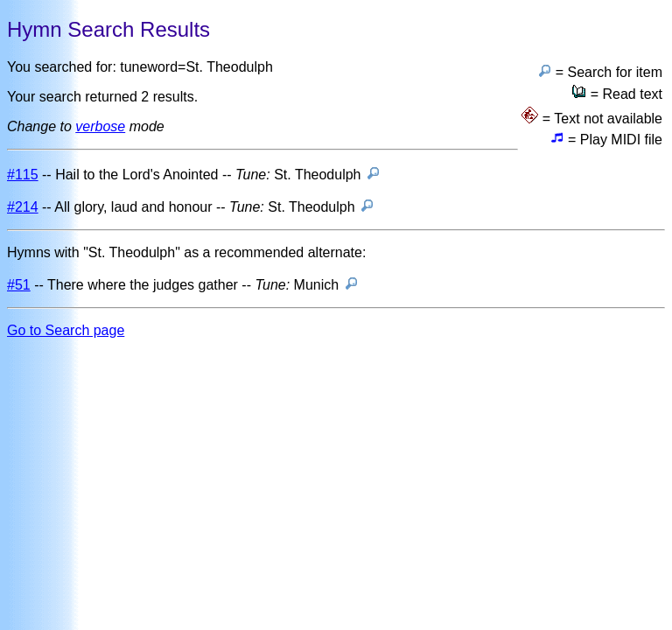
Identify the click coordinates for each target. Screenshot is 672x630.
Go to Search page (66, 330)
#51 (19, 285)
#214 (23, 207)
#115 (23, 175)
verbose (100, 126)
